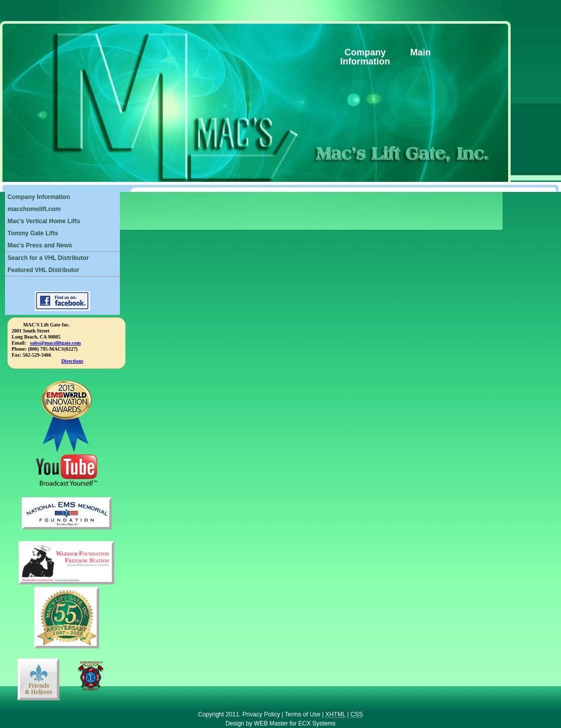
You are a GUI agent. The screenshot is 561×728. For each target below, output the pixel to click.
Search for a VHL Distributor (48, 258)
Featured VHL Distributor (43, 270)
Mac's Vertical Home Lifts (44, 221)
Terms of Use (303, 714)
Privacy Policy (261, 714)
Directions (73, 361)
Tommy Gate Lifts (33, 233)
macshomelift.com (34, 209)
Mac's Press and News (40, 245)
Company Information (39, 197)
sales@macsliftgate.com (55, 343)
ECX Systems (317, 723)
